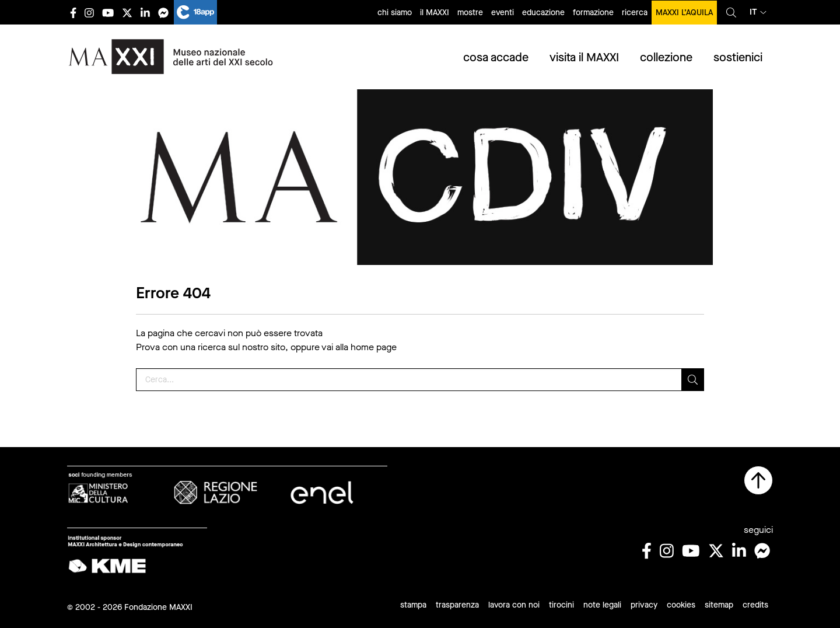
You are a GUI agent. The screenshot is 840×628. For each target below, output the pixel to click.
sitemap (719, 605)
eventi (503, 13)
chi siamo (395, 13)
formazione (593, 13)
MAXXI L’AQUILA (684, 13)
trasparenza (457, 605)
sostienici (738, 57)
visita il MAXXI (584, 57)
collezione (666, 57)
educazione (543, 13)
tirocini (561, 605)
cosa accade (496, 57)
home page (374, 347)
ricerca (635, 13)
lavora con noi (514, 605)
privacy (644, 605)
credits (755, 605)
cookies (681, 605)
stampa (413, 605)
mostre (470, 13)
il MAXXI (435, 13)
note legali (602, 605)
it (758, 12)
